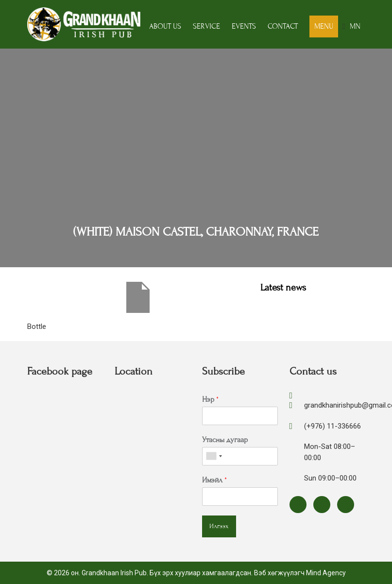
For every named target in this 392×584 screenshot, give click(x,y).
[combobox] (214, 456)
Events (244, 26)
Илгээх (219, 526)
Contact (283, 26)
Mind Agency (326, 573)
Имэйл (214, 480)
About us (165, 26)
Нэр (210, 399)
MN (355, 26)
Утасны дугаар (225, 440)
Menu (324, 26)
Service (206, 26)
